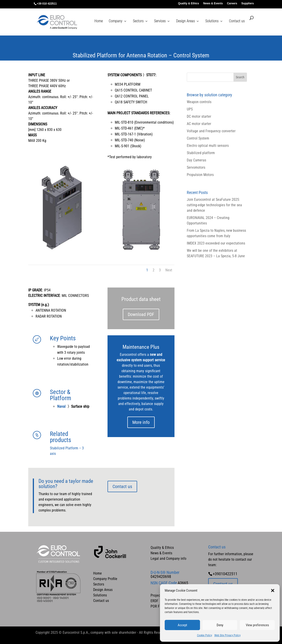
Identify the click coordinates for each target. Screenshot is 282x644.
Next (169, 270)
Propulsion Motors (200, 175)
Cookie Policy (205, 635)
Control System (198, 138)
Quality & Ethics (189, 4)
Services (160, 21)
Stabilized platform (201, 153)
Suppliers (248, 4)
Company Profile (105, 579)
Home (99, 21)
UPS (190, 109)
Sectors (138, 21)
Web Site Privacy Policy (227, 635)
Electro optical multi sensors (208, 146)
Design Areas (185, 21)
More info (141, 422)
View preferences (257, 625)
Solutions (212, 21)
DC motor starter (199, 116)
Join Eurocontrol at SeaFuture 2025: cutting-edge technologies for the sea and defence (214, 205)
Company (115, 21)
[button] (273, 591)
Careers (232, 4)
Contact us (237, 21)
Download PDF (141, 314)
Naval (62, 406)
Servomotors (196, 167)
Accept (182, 625)
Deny (220, 625)
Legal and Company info (168, 559)
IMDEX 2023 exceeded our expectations (216, 243)
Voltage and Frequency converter (211, 131)
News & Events (213, 4)
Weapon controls (199, 102)
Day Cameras (196, 160)
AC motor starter (199, 124)
